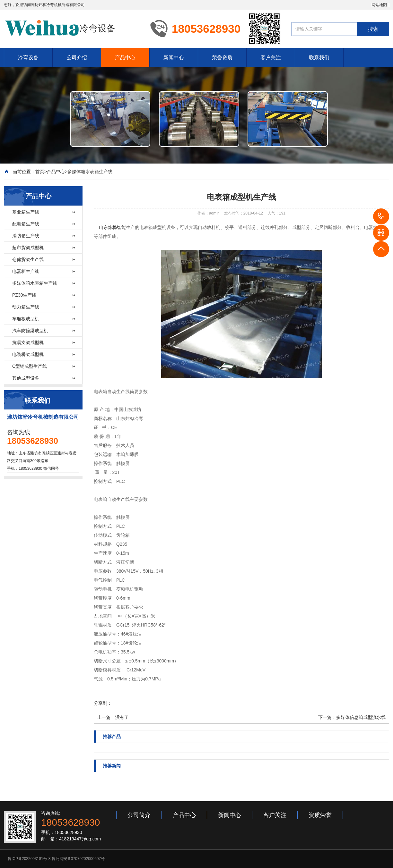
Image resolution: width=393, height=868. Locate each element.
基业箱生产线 (26, 212)
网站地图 (379, 5)
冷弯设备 (28, 58)
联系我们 (319, 58)
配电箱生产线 (26, 224)
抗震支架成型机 (28, 342)
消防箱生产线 (26, 236)
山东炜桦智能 (112, 227)
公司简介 (139, 815)
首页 (40, 172)
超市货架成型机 (28, 248)
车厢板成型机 (26, 319)
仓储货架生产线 (28, 259)
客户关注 (271, 58)
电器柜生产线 (26, 271)
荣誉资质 (222, 58)
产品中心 (125, 58)
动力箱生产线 (26, 307)
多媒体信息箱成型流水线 (361, 717)
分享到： (103, 703)
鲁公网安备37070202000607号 (78, 859)
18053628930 (381, 216)
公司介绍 (77, 58)
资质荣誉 (320, 815)
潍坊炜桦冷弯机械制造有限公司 (58, 5)
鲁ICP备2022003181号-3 (29, 859)
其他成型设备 (26, 378)
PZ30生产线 (24, 295)
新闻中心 (174, 58)
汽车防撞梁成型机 (30, 331)
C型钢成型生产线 (30, 366)
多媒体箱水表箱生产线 (90, 172)
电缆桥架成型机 (28, 354)
